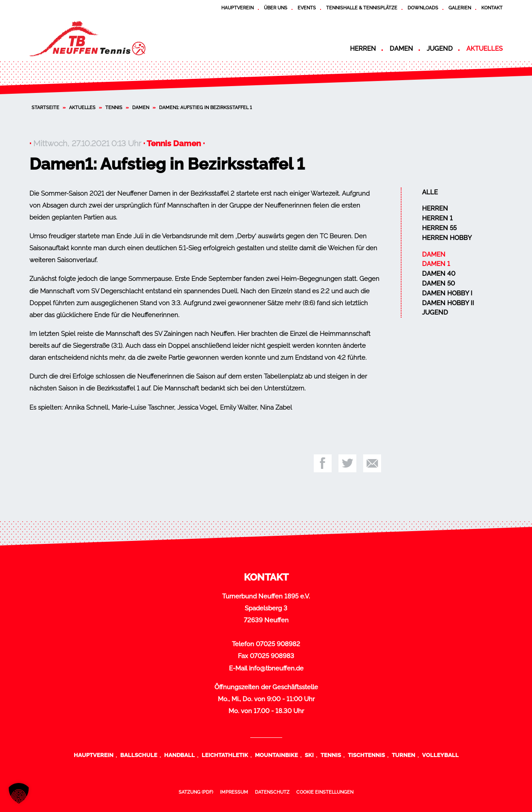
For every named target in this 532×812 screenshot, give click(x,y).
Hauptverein (237, 8)
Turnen (403, 755)
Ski (309, 755)
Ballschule (139, 755)
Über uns (276, 8)
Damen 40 (439, 274)
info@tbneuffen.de (276, 668)
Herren (363, 49)
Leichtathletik (225, 755)
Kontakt (492, 8)
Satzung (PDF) (196, 792)
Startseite (45, 107)
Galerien (460, 8)
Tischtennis (366, 755)
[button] (19, 793)
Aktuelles (484, 49)
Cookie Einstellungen (325, 792)
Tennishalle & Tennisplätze (362, 8)
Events (307, 8)
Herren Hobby (447, 238)
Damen (401, 49)
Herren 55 (439, 228)
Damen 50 (438, 283)
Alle (430, 192)
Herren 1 (437, 218)
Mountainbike (276, 755)
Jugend (440, 49)
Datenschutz (272, 792)
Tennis (114, 107)
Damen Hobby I (447, 293)
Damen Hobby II (448, 303)
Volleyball (440, 755)
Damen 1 (436, 264)
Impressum (234, 792)
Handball (179, 755)
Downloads (423, 8)
